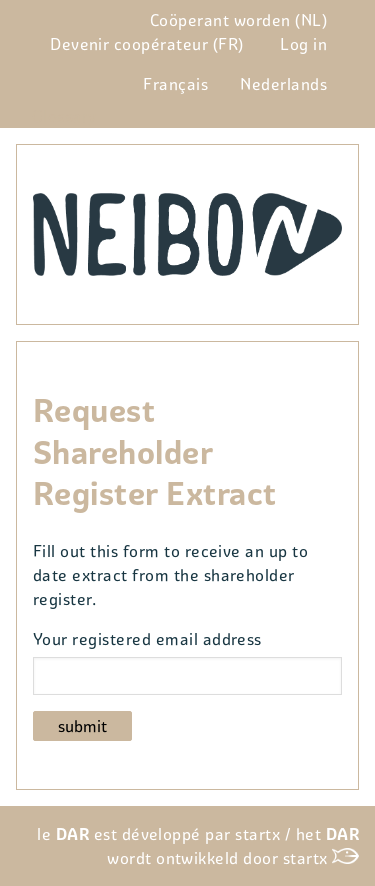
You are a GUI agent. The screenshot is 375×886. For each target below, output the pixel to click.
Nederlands (283, 84)
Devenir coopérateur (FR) (147, 44)
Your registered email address (147, 639)
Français (175, 84)
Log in (303, 44)
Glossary (64, 116)
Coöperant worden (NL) (238, 20)
